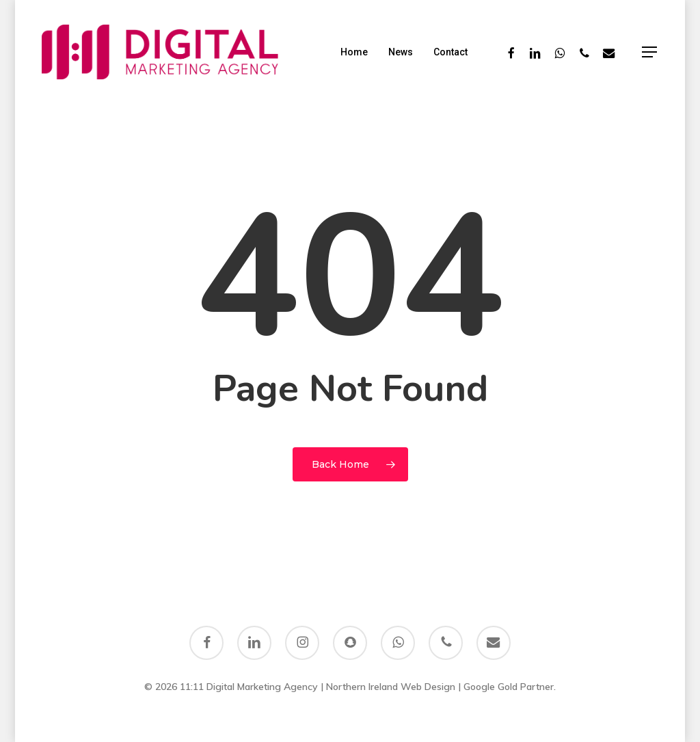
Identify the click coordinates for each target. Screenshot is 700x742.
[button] (650, 52)
